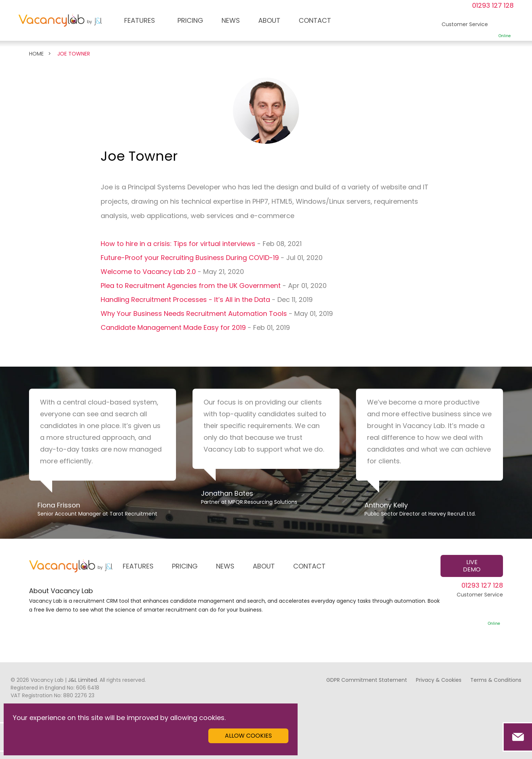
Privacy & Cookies (439, 680)
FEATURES (140, 20)
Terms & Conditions (496, 680)
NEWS (231, 20)
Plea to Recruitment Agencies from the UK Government (191, 286)
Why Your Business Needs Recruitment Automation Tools (194, 313)
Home (36, 54)
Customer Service (480, 609)
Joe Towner (74, 54)
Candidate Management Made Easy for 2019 (173, 327)
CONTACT (315, 20)
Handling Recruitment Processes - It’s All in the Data (185, 300)
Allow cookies (248, 736)
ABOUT (269, 20)
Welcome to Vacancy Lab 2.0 (148, 272)
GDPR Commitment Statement (367, 680)
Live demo (472, 566)
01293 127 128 (493, 5)
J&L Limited (82, 680)
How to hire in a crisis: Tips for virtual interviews (178, 244)
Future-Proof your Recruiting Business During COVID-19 (190, 258)
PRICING (190, 20)
